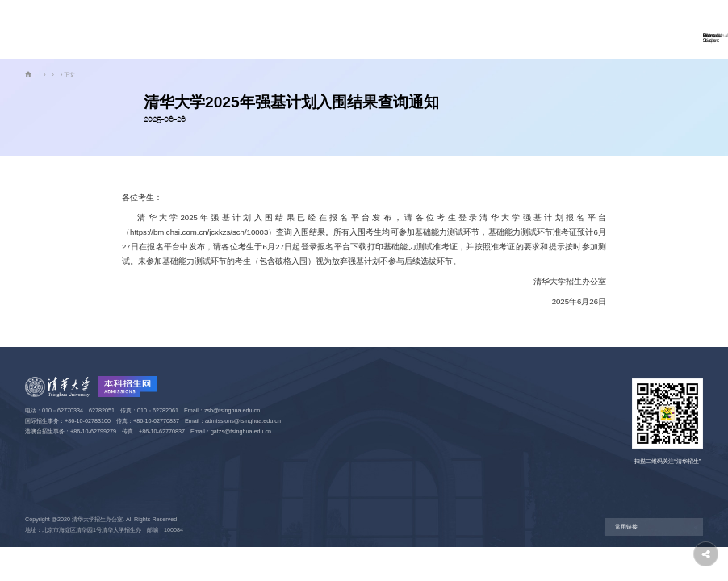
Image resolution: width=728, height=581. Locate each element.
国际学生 (313, 29)
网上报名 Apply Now (635, 28)
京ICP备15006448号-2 (54, 540)
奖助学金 (483, 29)
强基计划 (101, 75)
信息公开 (539, 29)
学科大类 (370, 29)
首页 (208, 29)
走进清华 (426, 29)
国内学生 (257, 29)
